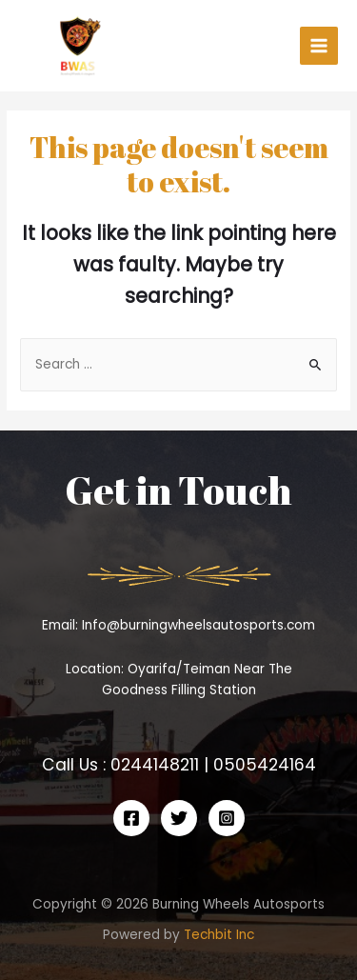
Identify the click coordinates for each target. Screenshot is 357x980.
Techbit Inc (219, 935)
